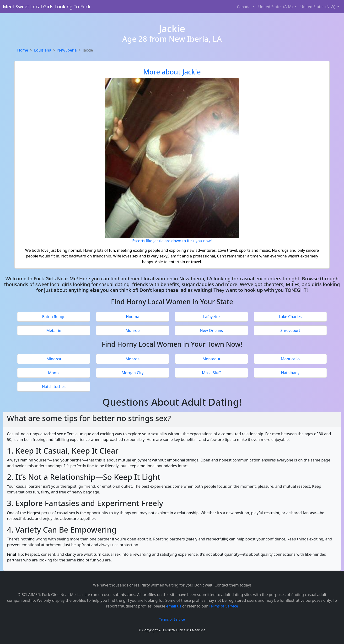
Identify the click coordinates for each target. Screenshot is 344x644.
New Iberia (67, 50)
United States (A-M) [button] (276, 7)
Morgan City (133, 373)
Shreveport (290, 330)
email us (174, 606)
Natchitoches (54, 387)
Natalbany (290, 373)
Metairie (54, 330)
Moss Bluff (211, 373)
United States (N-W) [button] (318, 7)
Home (23, 50)
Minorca (54, 359)
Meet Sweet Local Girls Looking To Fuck (47, 7)
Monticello (290, 359)
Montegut (211, 359)
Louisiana (43, 50)
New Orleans (211, 330)
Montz (54, 373)
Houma (132, 317)
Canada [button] (244, 7)
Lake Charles (290, 317)
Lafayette (211, 317)
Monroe (132, 330)
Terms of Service (223, 606)
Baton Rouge (54, 317)
